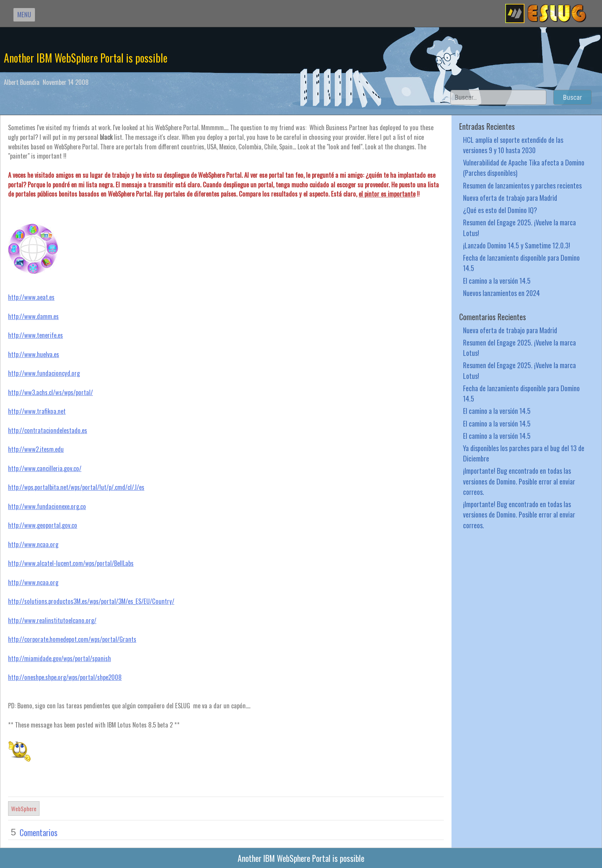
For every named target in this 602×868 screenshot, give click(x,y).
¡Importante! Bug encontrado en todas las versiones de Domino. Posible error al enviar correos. (519, 481)
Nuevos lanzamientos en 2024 (501, 293)
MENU (24, 14)
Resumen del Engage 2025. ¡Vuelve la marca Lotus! (519, 227)
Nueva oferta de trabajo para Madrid (510, 198)
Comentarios (39, 832)
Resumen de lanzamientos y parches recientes (522, 185)
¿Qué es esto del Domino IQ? (500, 210)
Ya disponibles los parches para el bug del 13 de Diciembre (524, 453)
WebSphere (24, 808)
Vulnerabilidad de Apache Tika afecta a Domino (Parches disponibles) (524, 167)
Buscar (572, 97)
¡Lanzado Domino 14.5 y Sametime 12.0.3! (517, 245)
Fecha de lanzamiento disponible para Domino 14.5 (521, 263)
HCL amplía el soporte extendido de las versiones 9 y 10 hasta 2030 (513, 145)
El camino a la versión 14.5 (497, 280)
